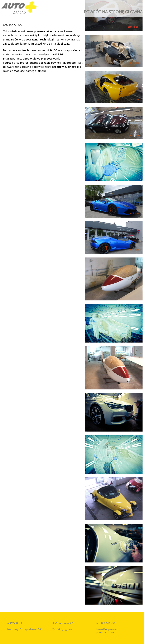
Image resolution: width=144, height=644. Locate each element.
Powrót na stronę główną (113, 12)
